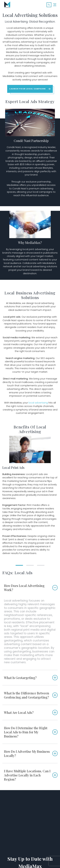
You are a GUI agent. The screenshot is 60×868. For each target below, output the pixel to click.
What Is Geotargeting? (20, 678)
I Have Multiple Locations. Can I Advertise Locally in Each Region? (27, 775)
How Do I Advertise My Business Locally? (27, 753)
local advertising (38, 403)
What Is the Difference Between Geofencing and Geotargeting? (27, 695)
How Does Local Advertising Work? (24, 588)
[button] (49, 5)
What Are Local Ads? (19, 712)
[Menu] (55, 5)
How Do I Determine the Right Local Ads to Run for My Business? (26, 732)
